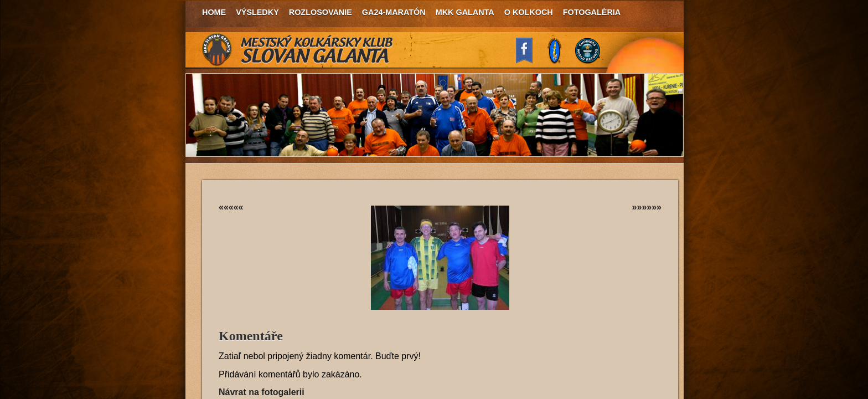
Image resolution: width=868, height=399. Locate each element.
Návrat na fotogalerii (262, 392)
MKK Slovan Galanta (298, 50)
